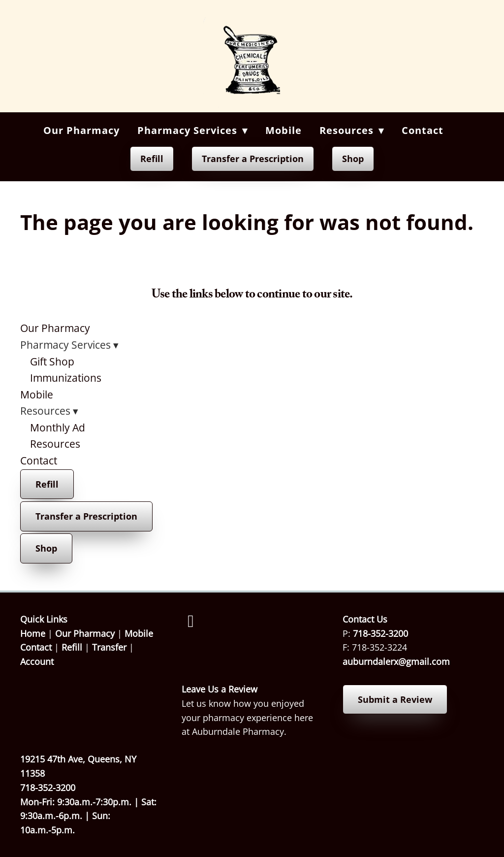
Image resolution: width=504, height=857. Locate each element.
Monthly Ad (58, 428)
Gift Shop (52, 362)
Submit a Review (395, 699)
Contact (423, 130)
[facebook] (191, 622)
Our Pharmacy (81, 130)
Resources (55, 444)
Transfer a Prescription (253, 159)
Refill (152, 159)
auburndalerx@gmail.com (396, 661)
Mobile (283, 130)
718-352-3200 (380, 633)
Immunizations (66, 378)
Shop (353, 159)
